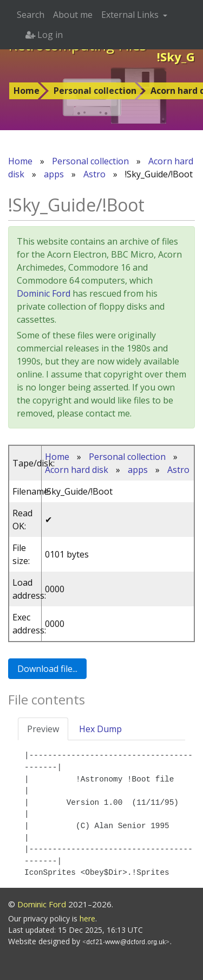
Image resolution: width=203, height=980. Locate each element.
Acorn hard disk (77, 470)
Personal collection (95, 91)
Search (31, 15)
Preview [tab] (43, 729)
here (87, 918)
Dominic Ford (44, 293)
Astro (94, 174)
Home (27, 91)
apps (54, 174)
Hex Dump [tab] (100, 729)
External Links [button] (131, 15)
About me (73, 15)
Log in (44, 35)
